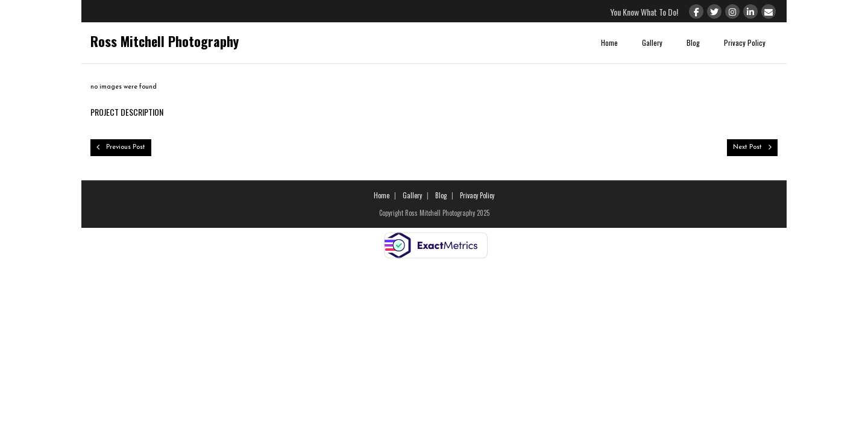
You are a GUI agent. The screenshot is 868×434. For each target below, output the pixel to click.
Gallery (652, 42)
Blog (693, 42)
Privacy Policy (745, 42)
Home (609, 42)
